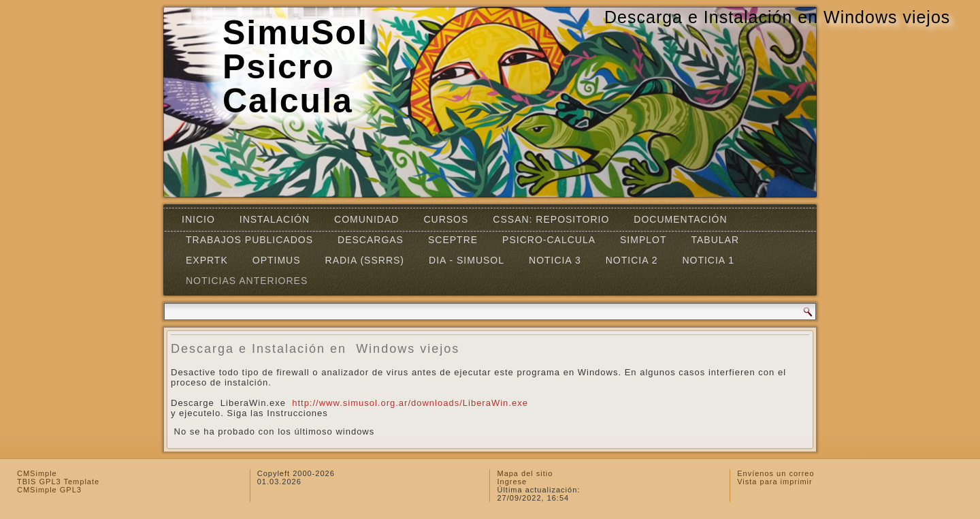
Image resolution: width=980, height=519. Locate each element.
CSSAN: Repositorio (551, 219)
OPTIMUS (277, 260)
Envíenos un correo (775, 473)
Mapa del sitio (525, 473)
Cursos (446, 219)
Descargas (371, 240)
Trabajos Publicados (249, 240)
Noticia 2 (632, 260)
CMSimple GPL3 (49, 490)
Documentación (680, 219)
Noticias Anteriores (247, 281)
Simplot (643, 240)
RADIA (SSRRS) (365, 260)
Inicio (198, 219)
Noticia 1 (708, 260)
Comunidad (366, 219)
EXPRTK (207, 260)
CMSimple (37, 473)
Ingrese (512, 482)
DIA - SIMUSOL (467, 260)
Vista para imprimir (775, 482)
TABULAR (715, 240)
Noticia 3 (555, 260)
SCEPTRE (453, 240)
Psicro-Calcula (549, 240)
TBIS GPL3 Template (58, 482)
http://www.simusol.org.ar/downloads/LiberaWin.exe (410, 403)
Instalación (275, 219)
